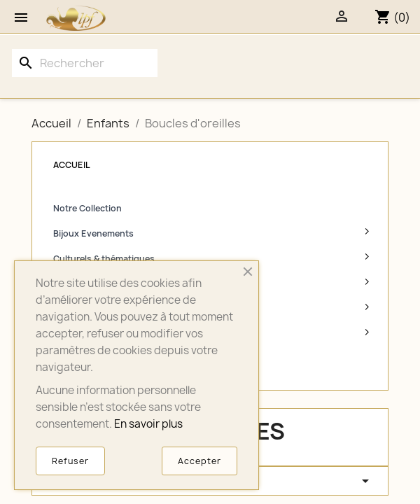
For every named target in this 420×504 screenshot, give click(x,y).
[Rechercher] (85, 63)
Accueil (72, 165)
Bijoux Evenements (93, 233)
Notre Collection (87, 208)
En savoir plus (148, 424)
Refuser (70, 461)
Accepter (199, 461)
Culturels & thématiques (104, 259)
